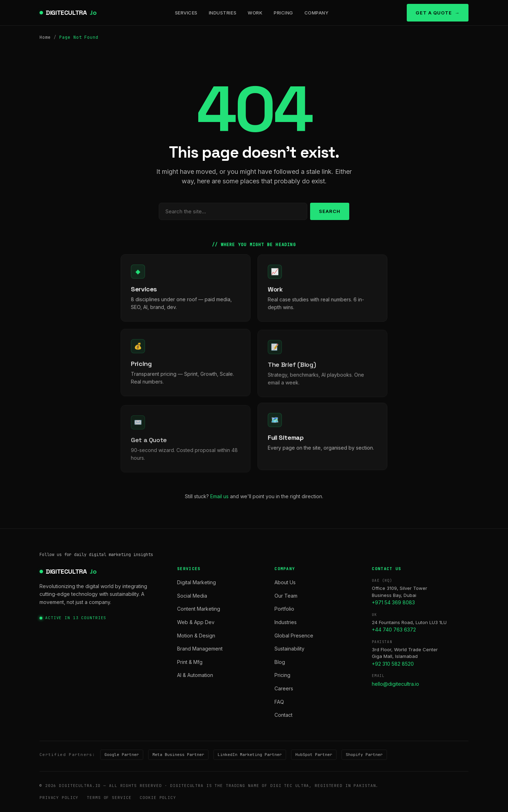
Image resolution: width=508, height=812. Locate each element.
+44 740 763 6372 (394, 630)
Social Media (192, 596)
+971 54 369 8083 (393, 602)
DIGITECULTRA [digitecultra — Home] (71, 13)
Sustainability (289, 649)
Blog (280, 662)
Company (317, 13)
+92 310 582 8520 (393, 664)
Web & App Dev (196, 622)
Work (255, 13)
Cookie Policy (158, 798)
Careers (284, 688)
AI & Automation (195, 675)
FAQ (279, 702)
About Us (285, 582)
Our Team (286, 596)
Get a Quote (434, 13)
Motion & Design (196, 636)
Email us (219, 496)
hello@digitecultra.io (395, 684)
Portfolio (284, 609)
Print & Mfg (190, 662)
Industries (223, 13)
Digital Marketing (196, 582)
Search (330, 211)
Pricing (283, 13)
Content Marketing (199, 609)
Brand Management (200, 649)
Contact (283, 715)
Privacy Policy (59, 798)
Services (186, 13)
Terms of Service (109, 798)
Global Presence (294, 636)
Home (45, 37)
